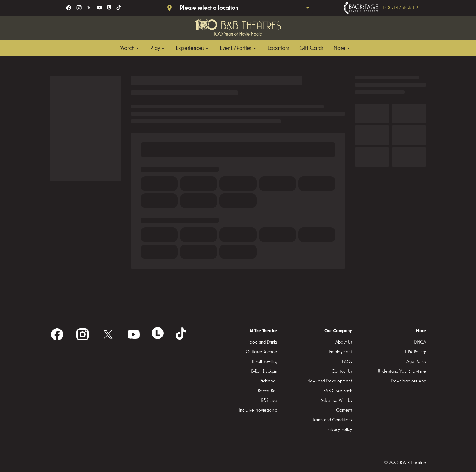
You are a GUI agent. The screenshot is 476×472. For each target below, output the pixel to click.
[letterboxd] (109, 7)
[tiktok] (119, 8)
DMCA (420, 342)
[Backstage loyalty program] (382, 8)
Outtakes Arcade (261, 352)
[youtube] (99, 8)
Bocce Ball (267, 391)
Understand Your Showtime (402, 371)
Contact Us (342, 371)
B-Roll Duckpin (264, 371)
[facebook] (69, 8)
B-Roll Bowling (264, 362)
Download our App (409, 381)
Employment (340, 352)
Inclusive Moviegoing (258, 410)
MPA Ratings (415, 352)
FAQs (347, 362)
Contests (344, 410)
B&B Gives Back (338, 391)
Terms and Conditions (332, 420)
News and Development (330, 381)
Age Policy (416, 362)
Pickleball (268, 381)
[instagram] (79, 8)
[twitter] (89, 8)
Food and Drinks (262, 342)
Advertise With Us (336, 401)
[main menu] (236, 48)
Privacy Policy (340, 430)
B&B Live (269, 401)
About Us (344, 342)
